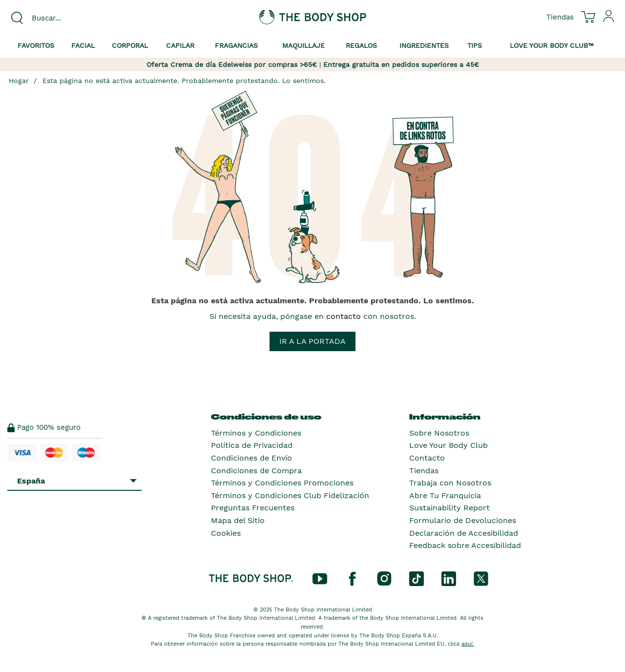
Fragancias (236, 45)
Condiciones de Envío (251, 458)
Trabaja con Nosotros (450, 483)
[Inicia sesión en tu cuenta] (609, 20)
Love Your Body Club (448, 445)
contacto (344, 316)
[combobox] (78, 18)
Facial (83, 45)
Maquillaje (303, 45)
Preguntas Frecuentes (253, 508)
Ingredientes (424, 45)
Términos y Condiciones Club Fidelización (290, 495)
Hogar (19, 81)
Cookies (226, 533)
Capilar (180, 45)
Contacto (427, 458)
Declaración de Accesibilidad (464, 533)
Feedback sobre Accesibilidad (465, 545)
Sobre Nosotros (439, 433)
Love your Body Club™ (552, 45)
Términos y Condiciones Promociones (282, 483)
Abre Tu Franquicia (445, 495)
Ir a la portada (312, 341)
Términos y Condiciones (256, 433)
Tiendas (424, 471)
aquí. (468, 644)
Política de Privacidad (252, 445)
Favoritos (36, 45)
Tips (475, 45)
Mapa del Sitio (238, 520)
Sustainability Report (449, 508)
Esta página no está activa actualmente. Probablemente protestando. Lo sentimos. (184, 81)
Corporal (130, 45)
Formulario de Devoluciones (463, 520)
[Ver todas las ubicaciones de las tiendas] (560, 17)
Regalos (361, 45)
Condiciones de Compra (256, 471)
